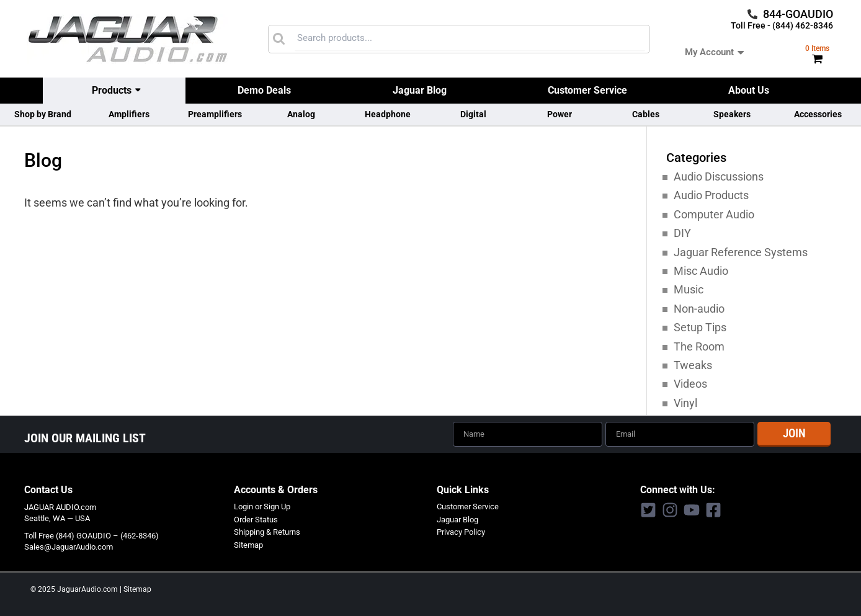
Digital (473, 114)
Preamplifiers (215, 114)
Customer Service (587, 90)
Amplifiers (129, 114)
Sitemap (248, 544)
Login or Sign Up (262, 506)
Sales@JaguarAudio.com (69, 546)
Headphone (388, 114)
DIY (682, 233)
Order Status (256, 519)
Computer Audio (714, 214)
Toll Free (39, 535)
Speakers (732, 114)
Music (689, 289)
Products (112, 90)
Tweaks (693, 365)
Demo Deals (264, 90)
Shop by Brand (43, 114)
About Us (749, 90)
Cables (646, 114)
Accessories (818, 114)
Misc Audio (701, 271)
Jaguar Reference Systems (741, 252)
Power (560, 114)
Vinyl (685, 403)
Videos (690, 384)
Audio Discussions (719, 176)
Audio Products (711, 195)
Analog (301, 114)
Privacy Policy (461, 531)
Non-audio (699, 309)
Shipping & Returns (267, 531)
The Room (699, 346)
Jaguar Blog (420, 90)
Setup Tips (700, 327)
